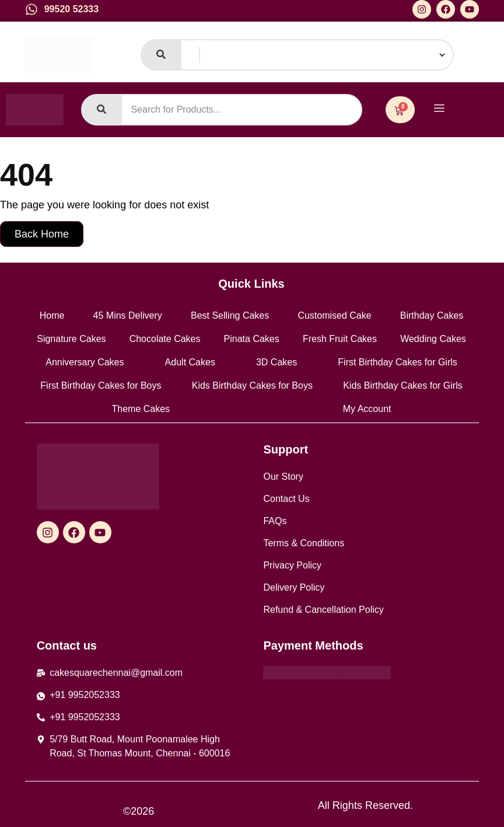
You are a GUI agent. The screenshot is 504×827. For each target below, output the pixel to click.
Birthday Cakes (432, 315)
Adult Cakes (190, 362)
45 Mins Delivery (128, 315)
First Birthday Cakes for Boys (101, 385)
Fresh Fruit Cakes (340, 339)
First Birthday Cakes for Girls (397, 362)
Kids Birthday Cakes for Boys (252, 385)
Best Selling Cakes (230, 315)
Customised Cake (334, 315)
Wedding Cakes (433, 339)
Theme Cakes (141, 409)
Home (52, 315)
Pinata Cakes (252, 339)
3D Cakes (276, 362)
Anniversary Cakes (85, 362)
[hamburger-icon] (440, 109)
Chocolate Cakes (165, 339)
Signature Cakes (71, 339)
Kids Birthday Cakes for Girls (403, 385)
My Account (367, 409)
